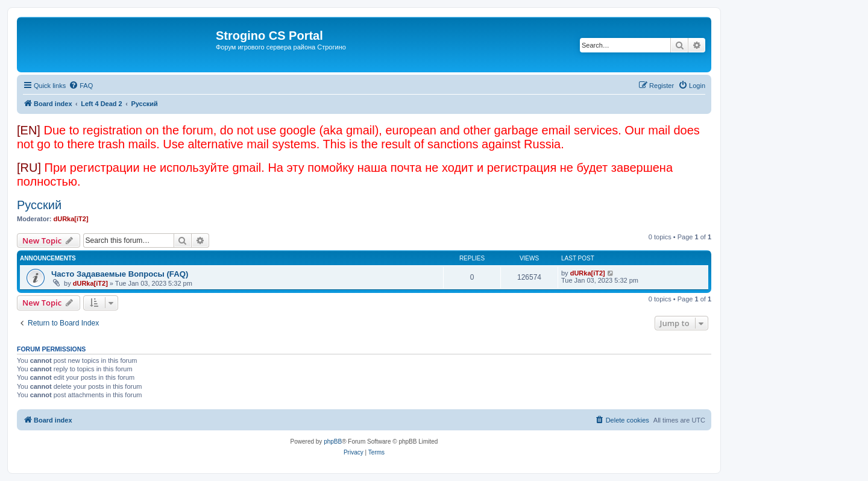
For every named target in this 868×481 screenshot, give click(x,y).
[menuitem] (81, 86)
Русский (39, 205)
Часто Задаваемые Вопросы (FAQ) (120, 274)
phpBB (333, 442)
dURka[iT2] (71, 219)
